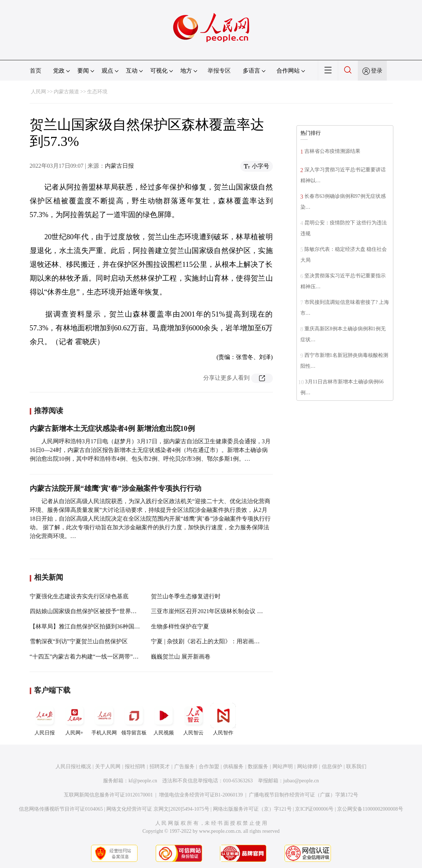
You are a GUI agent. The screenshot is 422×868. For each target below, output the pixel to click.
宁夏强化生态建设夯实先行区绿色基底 (79, 596)
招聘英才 (160, 767)
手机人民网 (104, 719)
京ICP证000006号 (314, 809)
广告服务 (184, 767)
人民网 (38, 92)
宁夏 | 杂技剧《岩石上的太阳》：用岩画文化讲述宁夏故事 (226, 641)
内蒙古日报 (119, 166)
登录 (377, 71)
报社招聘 (135, 767)
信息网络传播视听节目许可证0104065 (61, 809)
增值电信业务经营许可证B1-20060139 (201, 795)
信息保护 (332, 767)
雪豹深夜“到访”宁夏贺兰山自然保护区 (79, 641)
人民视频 (164, 719)
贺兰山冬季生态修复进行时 (186, 596)
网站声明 (283, 767)
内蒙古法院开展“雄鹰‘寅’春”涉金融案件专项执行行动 (116, 488)
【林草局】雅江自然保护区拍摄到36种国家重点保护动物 (102, 626)
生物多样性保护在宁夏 (180, 626)
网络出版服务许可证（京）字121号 (252, 809)
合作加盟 (209, 767)
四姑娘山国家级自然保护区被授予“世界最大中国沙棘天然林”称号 (114, 611)
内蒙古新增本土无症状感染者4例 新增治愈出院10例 (112, 428)
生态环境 (97, 92)
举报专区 (219, 71)
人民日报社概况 (73, 767)
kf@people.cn (143, 781)
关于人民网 (108, 767)
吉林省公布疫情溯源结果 (332, 151)
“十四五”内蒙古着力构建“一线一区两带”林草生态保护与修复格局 (113, 657)
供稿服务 (233, 767)
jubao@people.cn (301, 781)
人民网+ (74, 719)
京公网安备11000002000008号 (370, 809)
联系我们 (356, 767)
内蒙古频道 (66, 92)
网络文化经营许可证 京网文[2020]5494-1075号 (158, 809)
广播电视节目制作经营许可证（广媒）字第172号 (304, 795)
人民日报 (45, 719)
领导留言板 (134, 719)
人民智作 (223, 719)
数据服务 (258, 767)
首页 (36, 71)
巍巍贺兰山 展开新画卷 (181, 657)
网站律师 (307, 767)
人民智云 (193, 719)
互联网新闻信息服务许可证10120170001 (108, 795)
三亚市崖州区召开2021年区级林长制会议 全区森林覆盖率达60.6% (235, 611)
